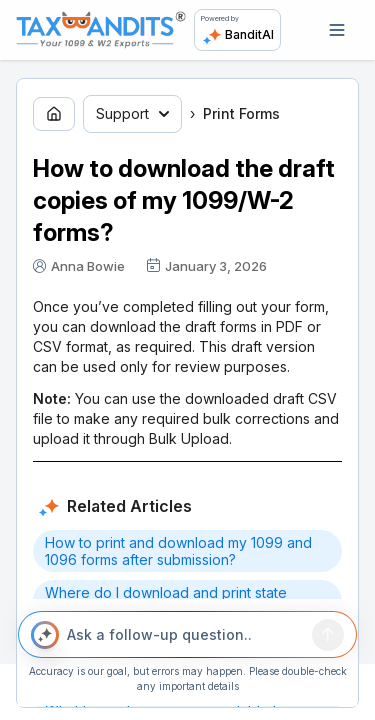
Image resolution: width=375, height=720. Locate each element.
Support (132, 113)
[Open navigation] (337, 30)
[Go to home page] (54, 114)
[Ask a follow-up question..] (186, 635)
